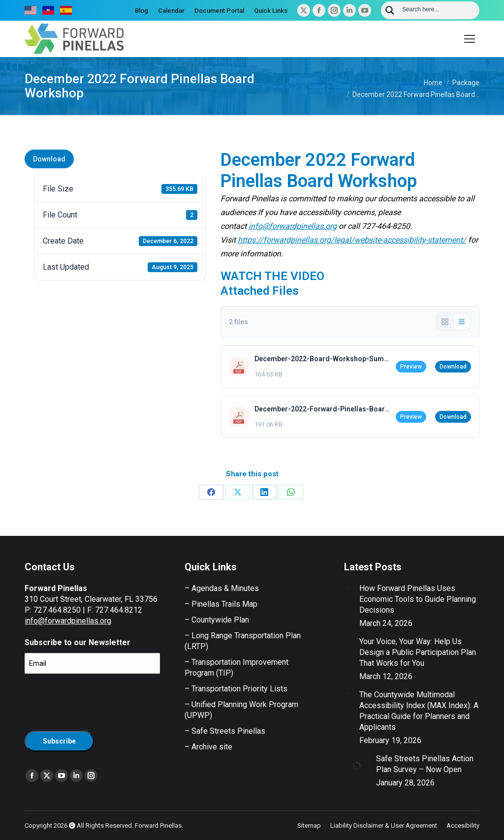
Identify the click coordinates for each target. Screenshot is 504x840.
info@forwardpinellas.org (68, 621)
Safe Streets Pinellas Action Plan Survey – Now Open (425, 764)
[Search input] (438, 9)
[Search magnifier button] (390, 10)
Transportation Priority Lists (239, 689)
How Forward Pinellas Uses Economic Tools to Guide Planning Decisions (418, 599)
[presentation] (99, 701)
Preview (411, 367)
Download (49, 159)
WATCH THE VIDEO (272, 276)
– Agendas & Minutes (222, 588)
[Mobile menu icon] (470, 39)
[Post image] (348, 587)
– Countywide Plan (217, 620)
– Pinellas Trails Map (221, 604)
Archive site (212, 747)
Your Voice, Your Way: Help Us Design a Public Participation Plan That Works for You (418, 652)
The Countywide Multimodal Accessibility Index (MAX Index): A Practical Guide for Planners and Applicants (419, 711)
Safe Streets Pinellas (227, 731)
